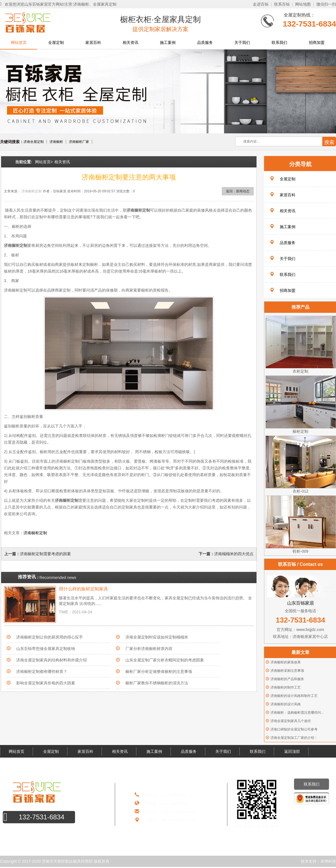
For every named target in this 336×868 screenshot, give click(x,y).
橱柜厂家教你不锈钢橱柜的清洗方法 (157, 683)
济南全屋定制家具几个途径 (291, 721)
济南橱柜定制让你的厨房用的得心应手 (50, 637)
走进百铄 (261, 4)
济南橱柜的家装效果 (286, 662)
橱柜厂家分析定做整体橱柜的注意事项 (159, 671)
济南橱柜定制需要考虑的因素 (45, 554)
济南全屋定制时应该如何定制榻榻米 (157, 637)
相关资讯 (130, 42)
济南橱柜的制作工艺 (286, 687)
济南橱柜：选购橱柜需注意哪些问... (297, 713)
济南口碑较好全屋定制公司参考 (294, 729)
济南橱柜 (56, 142)
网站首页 (19, 42)
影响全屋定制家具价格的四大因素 (46, 683)
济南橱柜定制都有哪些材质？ (42, 671)
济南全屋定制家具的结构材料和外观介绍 (52, 660)
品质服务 (205, 42)
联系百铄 (282, 4)
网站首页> (44, 162)
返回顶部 (292, 751)
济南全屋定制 (34, 142)
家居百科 (93, 42)
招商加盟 (317, 42)
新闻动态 (243, 191)
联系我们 (279, 42)
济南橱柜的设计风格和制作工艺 (294, 696)
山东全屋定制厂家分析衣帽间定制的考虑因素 (165, 660)
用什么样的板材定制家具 (83, 589)
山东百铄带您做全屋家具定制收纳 (46, 649)
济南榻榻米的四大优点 (234, 554)
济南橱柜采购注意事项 (287, 671)
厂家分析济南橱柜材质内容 (149, 649)
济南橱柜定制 (32, 191)
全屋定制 (56, 42)
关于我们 (242, 42)
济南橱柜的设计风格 (286, 704)
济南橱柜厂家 (79, 142)
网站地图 (303, 4)
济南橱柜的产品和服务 (287, 679)
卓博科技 (328, 861)
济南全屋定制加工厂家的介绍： (294, 738)
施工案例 (168, 42)
